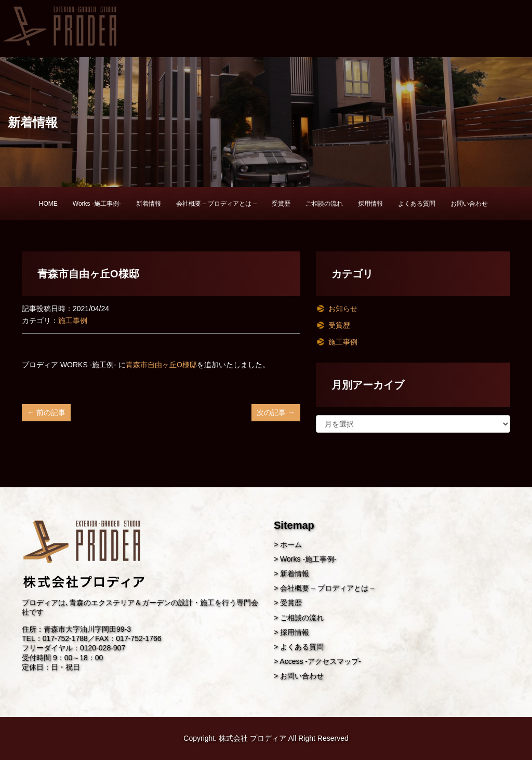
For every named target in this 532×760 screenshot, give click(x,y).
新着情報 (149, 204)
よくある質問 (417, 204)
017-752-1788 (65, 638)
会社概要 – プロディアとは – (216, 204)
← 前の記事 (46, 412)
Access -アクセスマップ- (320, 661)
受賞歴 (281, 204)
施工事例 (73, 321)
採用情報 (370, 204)
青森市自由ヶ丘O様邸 (161, 365)
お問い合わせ (469, 204)
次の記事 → (276, 412)
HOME (48, 204)
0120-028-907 (103, 648)
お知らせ (343, 309)
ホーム (291, 544)
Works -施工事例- (97, 204)
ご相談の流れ (324, 204)
